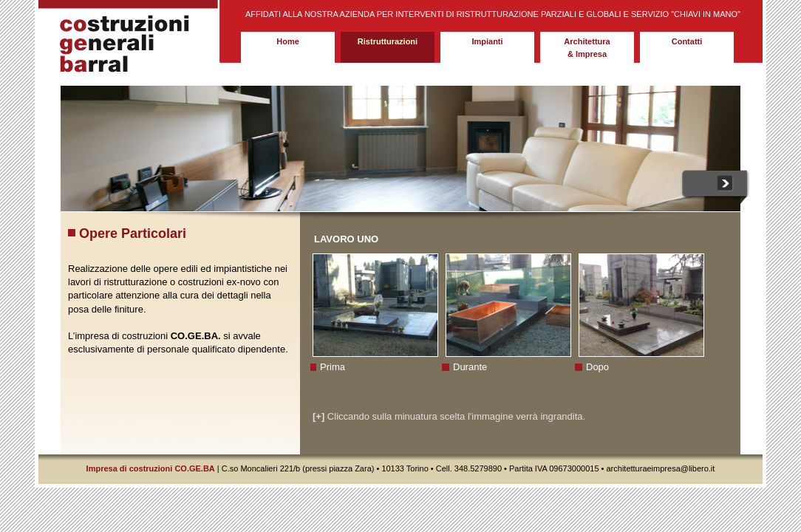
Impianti (487, 41)
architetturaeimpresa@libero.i (658, 468)
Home (288, 41)
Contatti (687, 41)
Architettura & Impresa (587, 48)
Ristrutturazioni (388, 41)
